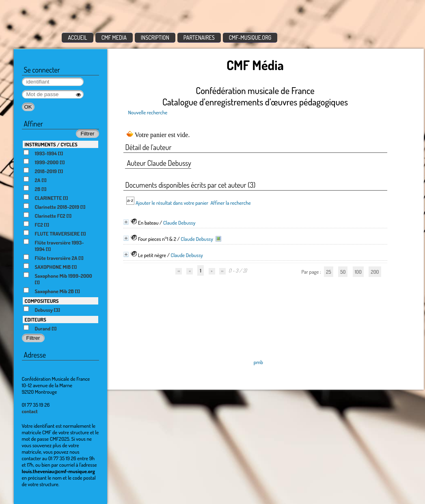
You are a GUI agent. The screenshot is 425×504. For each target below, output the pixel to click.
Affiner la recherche (230, 203)
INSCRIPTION (155, 38)
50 (343, 272)
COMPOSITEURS (42, 301)
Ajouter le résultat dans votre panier (172, 203)
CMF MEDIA (114, 38)
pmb (258, 362)
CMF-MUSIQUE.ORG (250, 38)
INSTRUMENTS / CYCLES (51, 144)
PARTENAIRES (199, 38)
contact (30, 411)
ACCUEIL (78, 38)
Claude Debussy (179, 223)
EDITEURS (36, 320)
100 (358, 272)
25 (328, 272)
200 (375, 272)
